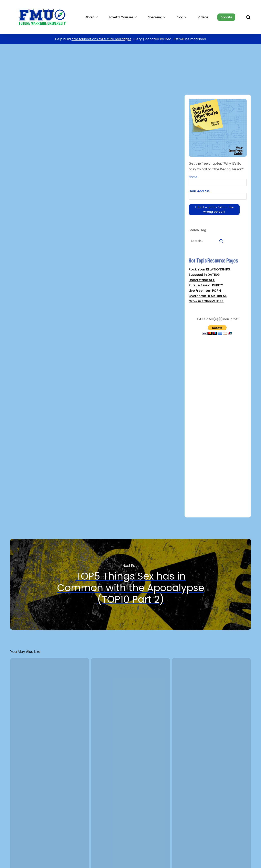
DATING (72, 57)
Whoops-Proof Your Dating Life (168, 57)
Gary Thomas (103, 196)
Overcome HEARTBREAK (208, 296)
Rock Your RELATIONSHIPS (209, 269)
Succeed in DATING (204, 275)
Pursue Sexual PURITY (206, 285)
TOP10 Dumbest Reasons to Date (112, 57)
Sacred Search (41, 196)
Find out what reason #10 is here (94, 428)
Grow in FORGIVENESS (206, 301)
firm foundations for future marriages (101, 39)
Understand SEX (202, 280)
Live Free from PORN (205, 291)
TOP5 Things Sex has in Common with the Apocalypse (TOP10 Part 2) (130, 584)
